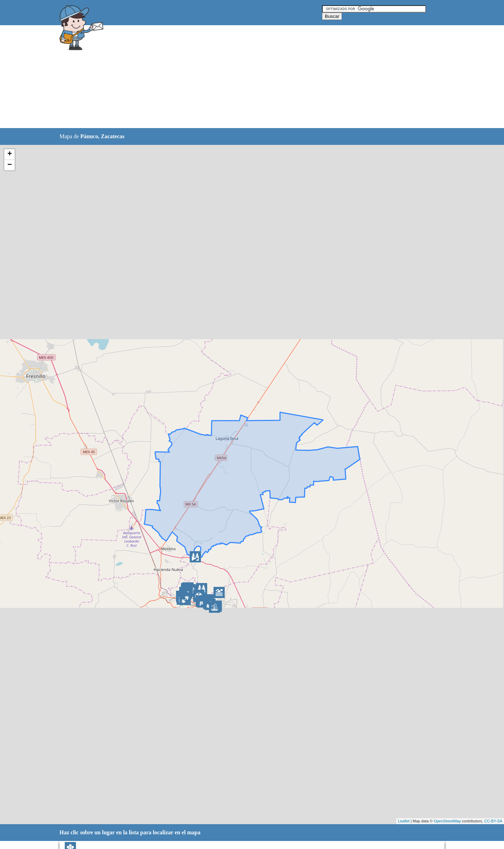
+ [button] (10, 154)
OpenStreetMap (447, 821)
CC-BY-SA (493, 821)
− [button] (10, 165)
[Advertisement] (234, 77)
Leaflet (404, 821)
